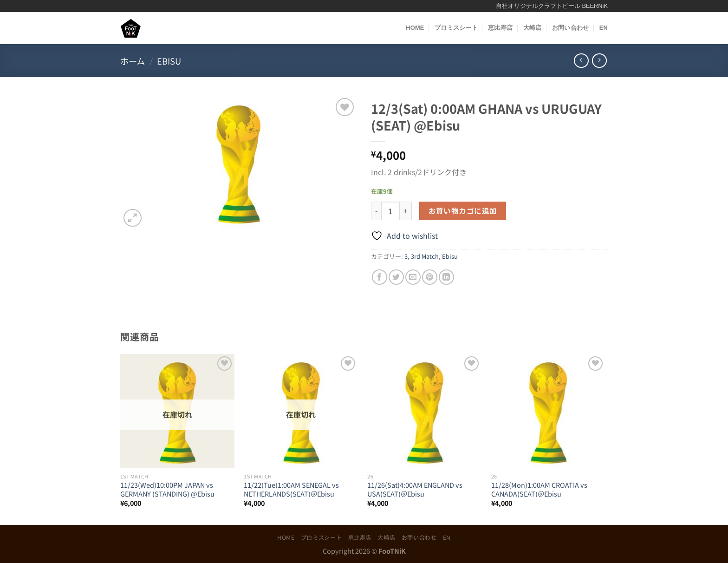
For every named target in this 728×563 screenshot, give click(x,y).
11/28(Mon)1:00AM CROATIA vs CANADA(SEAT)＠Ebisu (539, 489)
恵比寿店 (500, 28)
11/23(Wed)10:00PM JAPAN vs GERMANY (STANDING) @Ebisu (167, 489)
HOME (415, 28)
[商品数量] (390, 211)
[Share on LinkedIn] (446, 277)
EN (604, 28)
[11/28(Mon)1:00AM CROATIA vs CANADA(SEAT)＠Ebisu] (549, 411)
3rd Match (425, 256)
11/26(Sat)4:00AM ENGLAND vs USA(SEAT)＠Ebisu (415, 489)
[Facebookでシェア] (380, 277)
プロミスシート (456, 28)
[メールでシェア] (413, 277)
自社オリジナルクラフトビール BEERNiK (552, 6)
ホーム (133, 61)
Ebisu (169, 61)
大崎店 (533, 28)
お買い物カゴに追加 (463, 210)
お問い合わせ (571, 28)
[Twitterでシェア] (396, 277)
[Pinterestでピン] (430, 277)
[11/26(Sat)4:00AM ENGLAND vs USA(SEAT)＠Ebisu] (425, 411)
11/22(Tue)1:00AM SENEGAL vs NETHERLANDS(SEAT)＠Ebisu (291, 489)
